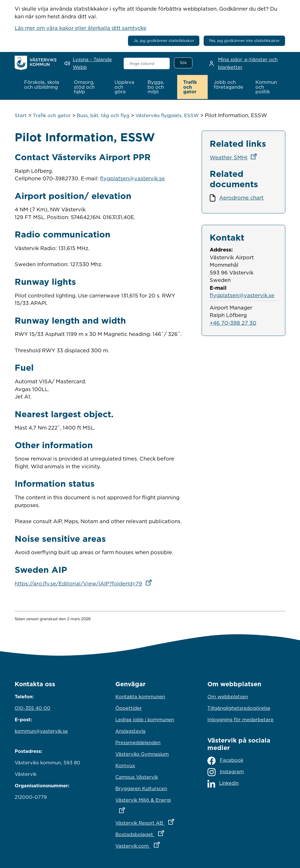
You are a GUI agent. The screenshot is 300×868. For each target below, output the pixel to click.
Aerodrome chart (241, 197)
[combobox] (147, 63)
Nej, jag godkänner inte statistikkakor (244, 40)
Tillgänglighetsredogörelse (239, 707)
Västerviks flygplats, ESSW (167, 115)
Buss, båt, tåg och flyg (103, 115)
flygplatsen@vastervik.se (132, 178)
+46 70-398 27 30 (233, 322)
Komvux (125, 765)
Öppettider (129, 707)
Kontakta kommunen (140, 696)
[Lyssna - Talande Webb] (90, 63)
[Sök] (183, 63)
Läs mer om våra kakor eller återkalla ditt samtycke (81, 28)
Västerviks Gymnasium (142, 753)
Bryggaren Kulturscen (141, 788)
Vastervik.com (150, 844)
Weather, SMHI (235, 157)
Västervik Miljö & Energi (150, 803)
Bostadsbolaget (150, 832)
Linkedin (223, 783)
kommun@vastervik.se (41, 730)
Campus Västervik (137, 776)
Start (21, 115)
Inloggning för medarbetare (240, 719)
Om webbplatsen (228, 696)
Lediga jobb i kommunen (145, 719)
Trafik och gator (52, 115)
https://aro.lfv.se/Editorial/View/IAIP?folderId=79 (85, 583)
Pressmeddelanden (138, 742)
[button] (43, 85)
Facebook (225, 760)
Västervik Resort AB (150, 821)
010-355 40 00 (33, 707)
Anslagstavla (130, 730)
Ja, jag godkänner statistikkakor (164, 40)
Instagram (226, 772)
